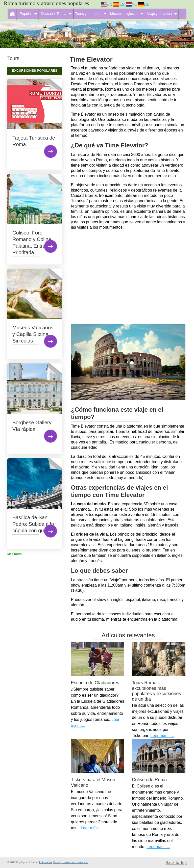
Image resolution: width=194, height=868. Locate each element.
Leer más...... (162, 736)
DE (144, 4)
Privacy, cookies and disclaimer (71, 862)
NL (131, 4)
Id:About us (46, 862)
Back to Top (176, 863)
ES (119, 4)
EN (107, 4)
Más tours (15, 554)
